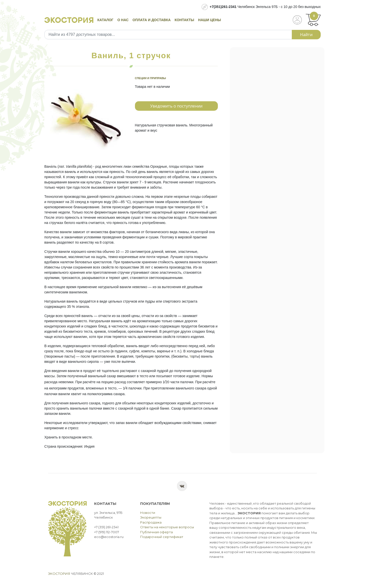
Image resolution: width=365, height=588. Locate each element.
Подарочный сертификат (162, 537)
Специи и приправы (151, 78)
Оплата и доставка (152, 20)
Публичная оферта (156, 532)
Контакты (184, 20)
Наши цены (210, 20)
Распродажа (151, 522)
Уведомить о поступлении (176, 106)
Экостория (59, 574)
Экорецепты (151, 517)
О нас (123, 20)
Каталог (105, 20)
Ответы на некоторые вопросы (167, 527)
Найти (306, 35)
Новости (148, 513)
